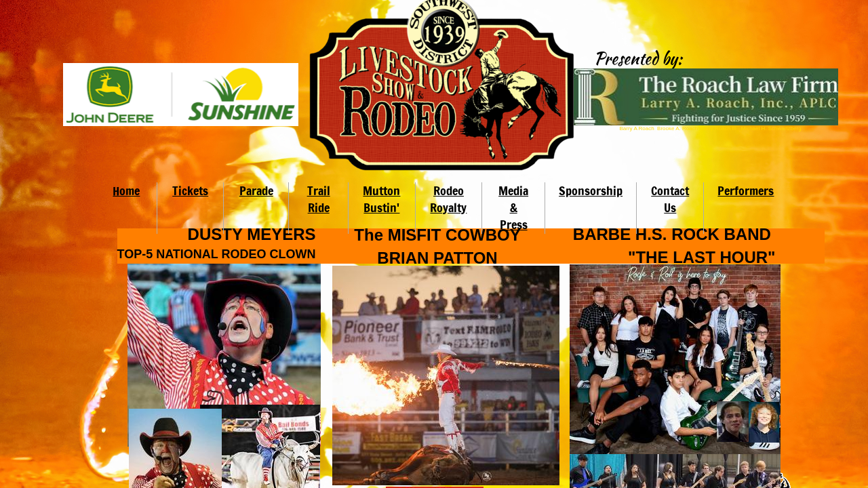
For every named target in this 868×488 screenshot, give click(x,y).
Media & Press (513, 207)
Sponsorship (591, 190)
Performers (746, 190)
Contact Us (670, 199)
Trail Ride (319, 199)
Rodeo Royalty (448, 199)
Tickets (190, 190)
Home (126, 190)
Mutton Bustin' (381, 199)
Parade (256, 190)
